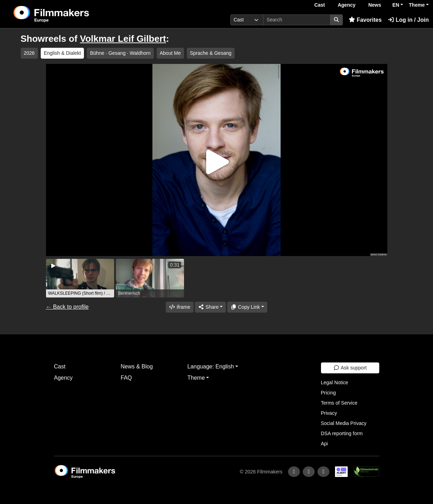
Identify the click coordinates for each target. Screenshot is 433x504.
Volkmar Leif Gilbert (123, 39)
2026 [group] (29, 53)
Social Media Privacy (344, 423)
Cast (320, 5)
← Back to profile (67, 307)
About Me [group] (170, 53)
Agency (347, 5)
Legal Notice (335, 382)
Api (324, 444)
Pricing (329, 393)
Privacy (329, 413)
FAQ (126, 378)
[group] (80, 278)
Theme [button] (417, 5)
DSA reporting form (342, 433)
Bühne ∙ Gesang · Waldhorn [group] (120, 53)
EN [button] (396, 5)
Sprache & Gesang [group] (211, 53)
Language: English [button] (211, 366)
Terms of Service (339, 403)
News (375, 5)
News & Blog (137, 366)
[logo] (69, 14)
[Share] (210, 307)
